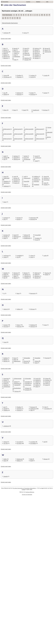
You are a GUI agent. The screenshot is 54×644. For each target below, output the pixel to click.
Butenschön (48, 52)
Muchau (47, 273)
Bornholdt (27, 55)
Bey (15, 55)
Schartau (6, 382)
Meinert (16, 278)
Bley (15, 60)
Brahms (37, 48)
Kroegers (37, 238)
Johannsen (33, 218)
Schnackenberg (17, 388)
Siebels (37, 382)
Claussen (19, 77)
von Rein (19, 443)
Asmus (25, 33)
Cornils (32, 77)
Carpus (5, 75)
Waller (5, 459)
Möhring (37, 273)
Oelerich (6, 309)
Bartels (5, 50)
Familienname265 (7, 134)
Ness (18, 293)
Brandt (36, 52)
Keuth (15, 235)
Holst (45, 183)
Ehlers (5, 110)
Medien (38, 2)
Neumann (33, 293)
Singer (37, 383)
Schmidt (17, 385)
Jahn (5, 219)
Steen (37, 387)
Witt (31, 459)
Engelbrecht (36, 110)
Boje (26, 50)
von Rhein (33, 442)
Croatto (46, 75)
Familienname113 (7, 129)
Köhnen (26, 235)
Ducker (45, 93)
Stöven (47, 379)
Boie (26, 48)
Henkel (36, 178)
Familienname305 (29, 134)
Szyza (47, 385)
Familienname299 (18, 134)
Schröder (27, 383)
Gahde (5, 158)
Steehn (37, 385)
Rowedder (38, 358)
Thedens (6, 410)
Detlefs (5, 94)
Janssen (19, 218)
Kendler (5, 237)
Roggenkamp (17, 361)
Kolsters (26, 237)
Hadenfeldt (6, 178)
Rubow (37, 361)
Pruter (45, 325)
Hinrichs (46, 178)
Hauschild (26, 181)
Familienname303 (29, 129)
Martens (16, 273)
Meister (26, 273)
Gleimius (16, 159)
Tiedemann (33, 409)
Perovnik (6, 327)
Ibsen (5, 202)
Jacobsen (6, 218)
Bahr (5, 48)
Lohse (32, 256)
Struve (47, 382)
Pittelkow (33, 325)
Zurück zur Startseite (27, 494)
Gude (36, 161)
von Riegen (33, 443)
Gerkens (16, 156)
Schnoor (17, 391)
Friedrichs (48, 137)
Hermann (37, 181)
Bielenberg (17, 56)
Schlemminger (18, 379)
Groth (36, 156)
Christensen (7, 77)
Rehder (5, 360)
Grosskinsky (27, 159)
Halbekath (6, 186)
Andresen (6, 33)
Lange (5, 257)
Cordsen (32, 75)
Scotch (37, 379)
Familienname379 (40, 139)
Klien (15, 238)
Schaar (5, 380)
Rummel (47, 358)
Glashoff (16, 158)
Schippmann (7, 387)
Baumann (6, 52)
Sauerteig (6, 379)
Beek (5, 53)
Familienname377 (40, 129)
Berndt (16, 52)
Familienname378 (40, 134)
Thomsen (33, 407)
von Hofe (19, 442)
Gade (5, 156)
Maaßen (6, 273)
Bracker (27, 60)
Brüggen (37, 55)
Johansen (33, 219)
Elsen (15, 110)
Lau (18, 257)
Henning (36, 180)
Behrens (6, 56)
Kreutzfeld (38, 235)
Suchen (28, 2)
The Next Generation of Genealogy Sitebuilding (24, 488)
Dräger (32, 93)
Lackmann (6, 256)
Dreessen (33, 94)
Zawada (6, 476)
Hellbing (36, 177)
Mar (4, 278)
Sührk (47, 383)
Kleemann (16, 237)
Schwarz (27, 388)
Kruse (37, 240)
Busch (46, 50)
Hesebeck (37, 185)
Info (47, 2)
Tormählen (47, 409)
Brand (36, 50)
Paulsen (6, 325)
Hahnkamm (7, 183)
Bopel (26, 53)
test (4, 407)
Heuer (45, 177)
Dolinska (19, 94)
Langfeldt (19, 256)
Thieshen (19, 409)
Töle (45, 407)
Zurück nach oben (6, 39)
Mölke (36, 275)
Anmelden (6, 2)
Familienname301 (18, 139)
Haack (5, 177)
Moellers (27, 278)
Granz (25, 158)
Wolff (32, 461)
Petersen (19, 327)
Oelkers (19, 309)
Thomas (19, 410)
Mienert (27, 275)
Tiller (31, 410)
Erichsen (45, 110)
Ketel (5, 238)
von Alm (6, 443)
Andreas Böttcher (30, 492)
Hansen (16, 178)
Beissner (6, 58)
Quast (5, 342)
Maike (5, 275)
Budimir (37, 56)
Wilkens (19, 461)
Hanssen (16, 180)
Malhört (6, 276)
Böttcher (27, 58)
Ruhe (36, 363)
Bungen (37, 58)
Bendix (15, 48)
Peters (18, 325)
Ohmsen (32, 309)
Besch (16, 53)
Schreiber (28, 382)
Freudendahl (49, 132)
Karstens (6, 235)
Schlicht (16, 382)
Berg (15, 50)
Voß (45, 442)
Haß (25, 177)
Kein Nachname (7, 15)
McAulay (16, 275)
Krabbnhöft (27, 238)
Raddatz (6, 358)
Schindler (6, 385)
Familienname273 (18, 129)
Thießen (19, 407)
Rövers (26, 363)
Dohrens (19, 93)
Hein (25, 185)
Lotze (32, 257)
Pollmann (33, 327)
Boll (25, 52)
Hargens (16, 181)
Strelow (47, 380)
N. (4, 293)
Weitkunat (19, 459)
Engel (24, 110)
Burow (47, 48)
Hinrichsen (47, 180)
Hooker (46, 185)
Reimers (6, 361)
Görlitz (26, 156)
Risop (15, 358)
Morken (37, 278)
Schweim (27, 390)
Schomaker (28, 379)
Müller (47, 275)
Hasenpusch (27, 178)
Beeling (5, 55)
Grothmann (38, 158)
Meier (15, 276)
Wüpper (46, 459)
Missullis (27, 276)
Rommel (26, 361)
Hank (15, 177)
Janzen (19, 219)
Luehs (45, 256)
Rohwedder (27, 358)
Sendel (37, 380)
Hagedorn (6, 181)
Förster (49, 127)
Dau (5, 93)
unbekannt (6, 426)
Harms (16, 183)
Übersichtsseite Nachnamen (10, 23)
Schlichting (17, 383)
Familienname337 (29, 139)
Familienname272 (7, 139)
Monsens (37, 276)
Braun (36, 53)
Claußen (19, 75)
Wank (5, 461)
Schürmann (28, 385)
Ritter (15, 360)
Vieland (5, 442)
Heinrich (26, 186)
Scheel (5, 383)
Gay (4, 159)
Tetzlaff (5, 409)
